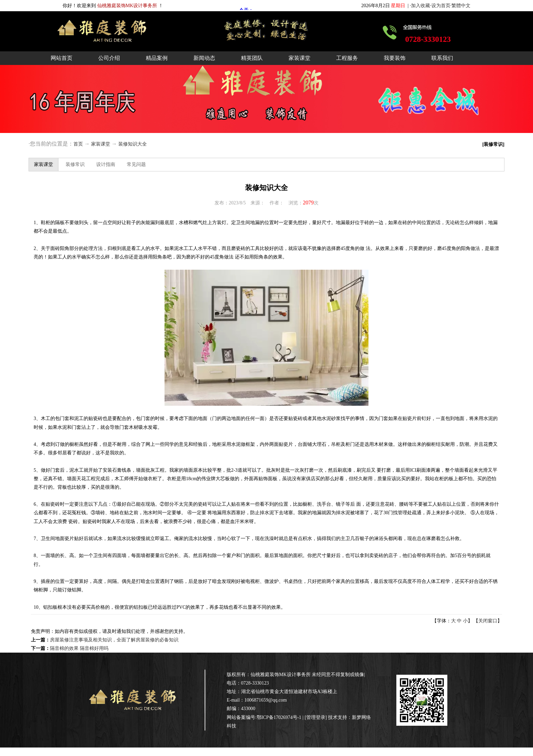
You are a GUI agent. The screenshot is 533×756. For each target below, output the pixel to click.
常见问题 (136, 164)
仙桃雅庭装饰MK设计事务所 (281, 675)
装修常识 (75, 164)
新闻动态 (204, 58)
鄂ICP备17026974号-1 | (281, 717)
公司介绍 (109, 58)
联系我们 (442, 58)
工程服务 (347, 58)
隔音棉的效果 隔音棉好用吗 (79, 648)
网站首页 (62, 58)
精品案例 (157, 58)
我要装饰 (395, 58)
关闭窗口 (488, 621)
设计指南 (106, 164)
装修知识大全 (133, 144)
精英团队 (252, 58)
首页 (78, 144)
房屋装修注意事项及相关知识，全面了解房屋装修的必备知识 (114, 640)
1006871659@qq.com (266, 700)
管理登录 (316, 717)
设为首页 (441, 6)
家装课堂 (299, 58)
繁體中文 (461, 6)
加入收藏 (420, 6)
